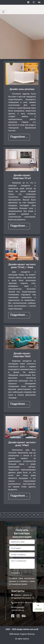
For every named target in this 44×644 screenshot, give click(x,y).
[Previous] (2, 515)
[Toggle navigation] (3, 12)
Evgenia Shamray (27, 634)
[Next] (42, 515)
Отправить (15, 573)
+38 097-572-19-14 (22, 603)
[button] (19, 137)
